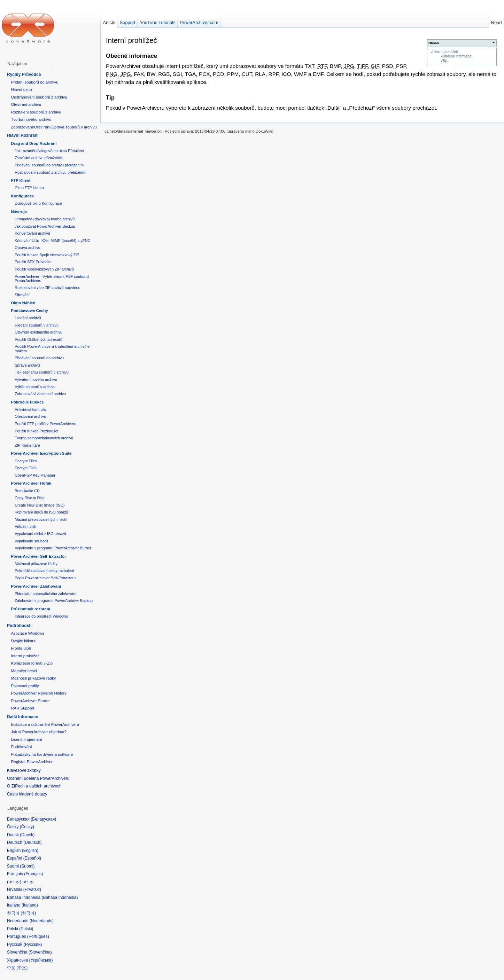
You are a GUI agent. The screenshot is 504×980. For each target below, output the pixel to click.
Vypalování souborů (31, 541)
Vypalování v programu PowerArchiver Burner (53, 548)
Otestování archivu (30, 416)
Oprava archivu (27, 248)
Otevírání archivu (26, 104)
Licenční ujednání (26, 739)
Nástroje (19, 212)
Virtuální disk (25, 526)
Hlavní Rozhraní (23, 135)
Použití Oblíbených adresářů (38, 339)
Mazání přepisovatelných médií (41, 519)
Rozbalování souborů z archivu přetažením (51, 172)
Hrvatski (32, 889)
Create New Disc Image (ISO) (40, 505)
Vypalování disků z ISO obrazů (40, 534)
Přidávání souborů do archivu (39, 358)
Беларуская (43, 819)
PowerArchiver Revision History (39, 693)
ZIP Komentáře (27, 445)
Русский (33, 944)
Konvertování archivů (32, 233)
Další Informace (22, 717)
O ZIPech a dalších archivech (34, 786)
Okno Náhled (23, 303)
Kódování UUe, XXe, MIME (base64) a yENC (52, 241)
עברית (14, 882)
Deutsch (32, 842)
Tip (445, 61)
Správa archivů (27, 365)
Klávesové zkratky (24, 770)
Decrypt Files (26, 461)
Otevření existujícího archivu (38, 332)
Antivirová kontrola (30, 409)
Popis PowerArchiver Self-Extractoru (45, 578)
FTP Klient (21, 180)
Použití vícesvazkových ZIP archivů (44, 269)
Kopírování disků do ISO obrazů (41, 512)
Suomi (27, 866)
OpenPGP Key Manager (35, 475)
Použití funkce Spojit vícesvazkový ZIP (47, 255)
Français (33, 874)
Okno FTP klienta (29, 188)
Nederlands (42, 921)
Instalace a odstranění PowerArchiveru (45, 724)
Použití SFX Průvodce (33, 262)
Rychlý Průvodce (24, 75)
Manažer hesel (24, 671)
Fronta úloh (21, 648)
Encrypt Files (26, 468)
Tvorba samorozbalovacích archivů (44, 438)
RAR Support (22, 708)
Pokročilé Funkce (27, 402)
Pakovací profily (25, 686)
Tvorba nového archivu (31, 119)
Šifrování (22, 295)
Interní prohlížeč (445, 52)
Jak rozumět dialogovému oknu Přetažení (49, 151)
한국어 (28, 913)
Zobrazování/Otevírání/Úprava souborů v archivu (54, 127)
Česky (27, 827)
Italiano (30, 905)
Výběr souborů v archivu (35, 387)
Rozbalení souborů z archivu (36, 112)
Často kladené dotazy (27, 794)
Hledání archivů (28, 318)
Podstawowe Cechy (29, 311)
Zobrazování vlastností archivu (40, 394)
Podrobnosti (19, 626)
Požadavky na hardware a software (42, 754)
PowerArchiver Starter (30, 701)
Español (32, 858)
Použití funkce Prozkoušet (36, 431)
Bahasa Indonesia (60, 897)
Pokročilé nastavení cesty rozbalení (44, 571)
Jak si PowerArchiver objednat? (39, 732)
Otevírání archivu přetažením (39, 158)
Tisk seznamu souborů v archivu (42, 372)
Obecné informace (457, 56)
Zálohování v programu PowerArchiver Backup (54, 601)
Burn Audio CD (27, 491)
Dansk (27, 835)
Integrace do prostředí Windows (41, 616)
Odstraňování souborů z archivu (39, 97)
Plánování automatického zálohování (45, 594)
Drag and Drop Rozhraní (34, 143)
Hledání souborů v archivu (37, 325)
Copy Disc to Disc (29, 498)
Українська (41, 960)
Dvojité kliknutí (24, 641)
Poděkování (21, 747)
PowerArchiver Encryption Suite (41, 453)
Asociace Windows (28, 633)
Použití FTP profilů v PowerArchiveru (45, 424)
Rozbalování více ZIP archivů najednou (47, 288)
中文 (22, 968)
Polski (26, 929)
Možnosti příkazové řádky (36, 564)
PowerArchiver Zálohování (36, 586)
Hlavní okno (21, 89)
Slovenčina (40, 952)
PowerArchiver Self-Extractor (38, 556)
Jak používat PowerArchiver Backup (45, 226)
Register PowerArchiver (32, 762)
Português (38, 936)
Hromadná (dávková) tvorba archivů (45, 219)
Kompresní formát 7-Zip (32, 663)
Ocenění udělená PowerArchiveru (38, 778)
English (30, 850)
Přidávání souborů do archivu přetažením (49, 165)
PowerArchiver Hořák (31, 483)
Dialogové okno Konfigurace (38, 203)
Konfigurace (22, 196)
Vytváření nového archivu (36, 379)
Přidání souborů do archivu (34, 82)
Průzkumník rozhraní (30, 609)
